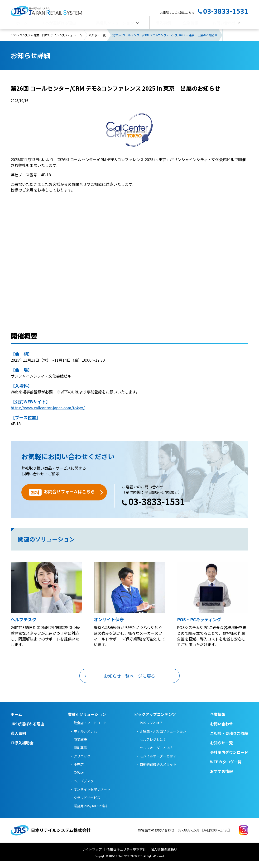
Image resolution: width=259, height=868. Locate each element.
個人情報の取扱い (164, 856)
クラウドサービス (87, 804)
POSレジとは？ (151, 729)
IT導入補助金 (22, 749)
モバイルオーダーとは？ (158, 763)
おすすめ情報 (221, 778)
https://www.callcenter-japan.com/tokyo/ (48, 415)
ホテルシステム (85, 738)
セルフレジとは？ (153, 746)
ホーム (22, 25)
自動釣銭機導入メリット (158, 771)
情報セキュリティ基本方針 (126, 856)
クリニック (82, 763)
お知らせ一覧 (97, 42)
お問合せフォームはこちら (62, 499)
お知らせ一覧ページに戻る (129, 682)
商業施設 (80, 746)
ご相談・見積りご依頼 (229, 740)
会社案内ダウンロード (229, 759)
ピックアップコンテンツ (155, 721)
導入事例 (163, 25)
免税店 (79, 779)
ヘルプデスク (84, 788)
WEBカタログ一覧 (226, 768)
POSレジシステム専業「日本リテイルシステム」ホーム (46, 42)
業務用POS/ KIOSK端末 (91, 812)
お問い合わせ (224, 25)
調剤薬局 (80, 754)
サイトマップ (92, 856)
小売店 (79, 771)
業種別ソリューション (115, 25)
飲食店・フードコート (90, 729)
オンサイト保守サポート (92, 796)
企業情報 (191, 25)
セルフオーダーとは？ (156, 754)
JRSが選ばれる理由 (59, 25)
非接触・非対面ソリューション (163, 738)
